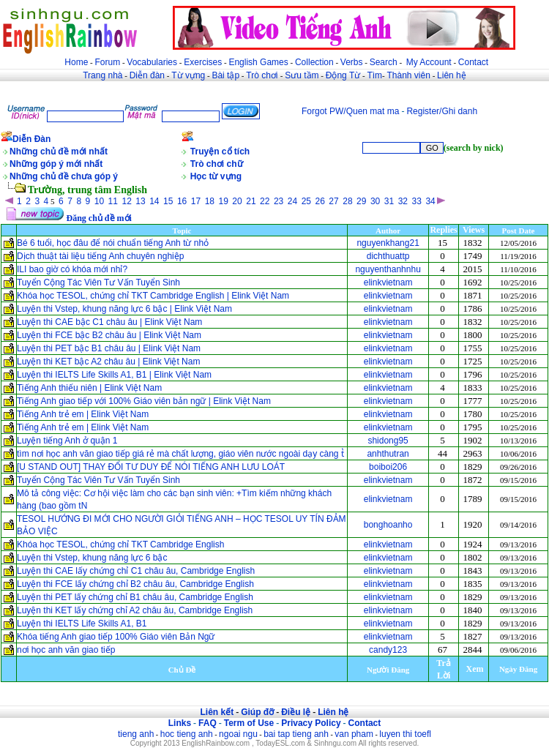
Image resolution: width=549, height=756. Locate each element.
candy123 (388, 650)
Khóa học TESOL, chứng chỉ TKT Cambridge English (120, 544)
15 (168, 201)
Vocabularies (152, 62)
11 (113, 201)
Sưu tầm (302, 75)
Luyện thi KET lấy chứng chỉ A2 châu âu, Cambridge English (135, 610)
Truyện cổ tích (220, 151)
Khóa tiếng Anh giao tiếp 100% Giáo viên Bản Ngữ (116, 637)
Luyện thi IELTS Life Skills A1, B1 (82, 624)
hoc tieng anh (187, 734)
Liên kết (217, 712)
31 (389, 201)
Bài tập (225, 75)
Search (384, 62)
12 (126, 201)
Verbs (352, 62)
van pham (354, 734)
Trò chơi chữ (217, 164)
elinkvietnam (388, 282)
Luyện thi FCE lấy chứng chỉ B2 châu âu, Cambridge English (135, 584)
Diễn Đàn (31, 139)
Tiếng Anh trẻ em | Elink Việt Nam (84, 414)
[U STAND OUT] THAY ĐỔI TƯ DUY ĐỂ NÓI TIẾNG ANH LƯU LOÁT (151, 467)
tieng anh (136, 734)
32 (403, 201)
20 (237, 201)
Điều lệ (296, 712)
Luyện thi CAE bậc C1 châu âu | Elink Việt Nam (109, 322)
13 (140, 201)
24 (292, 201)
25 (306, 201)
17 (196, 201)
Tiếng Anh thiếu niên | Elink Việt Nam (89, 388)
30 (375, 201)
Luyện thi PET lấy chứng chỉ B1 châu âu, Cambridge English (135, 597)
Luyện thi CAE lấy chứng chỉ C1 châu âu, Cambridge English (136, 571)
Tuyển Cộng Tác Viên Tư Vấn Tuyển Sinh (98, 282)
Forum (107, 62)
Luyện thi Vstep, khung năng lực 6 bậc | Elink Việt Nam (124, 309)
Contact (473, 62)
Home (76, 62)
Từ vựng (188, 75)
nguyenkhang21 (388, 243)
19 (223, 201)
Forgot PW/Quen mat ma (350, 111)
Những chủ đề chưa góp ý (64, 176)
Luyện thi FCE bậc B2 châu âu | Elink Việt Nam (109, 335)
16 (182, 201)
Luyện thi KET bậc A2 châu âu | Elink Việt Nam (108, 362)
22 (265, 201)
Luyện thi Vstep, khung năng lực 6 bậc (92, 558)
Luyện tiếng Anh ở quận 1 (67, 441)
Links (180, 723)
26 (320, 201)
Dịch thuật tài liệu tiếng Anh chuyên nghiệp (100, 256)
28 (347, 201)
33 (417, 201)
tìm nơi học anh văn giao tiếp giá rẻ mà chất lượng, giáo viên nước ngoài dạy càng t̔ (180, 454)
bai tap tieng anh (296, 734)
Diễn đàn (147, 75)
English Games (258, 62)
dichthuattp (388, 256)
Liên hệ (452, 75)
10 (99, 201)
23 (279, 201)
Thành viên (409, 75)
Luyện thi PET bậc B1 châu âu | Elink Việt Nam (109, 348)
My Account (429, 62)
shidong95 (388, 441)
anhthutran (388, 454)
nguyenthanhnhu (388, 269)
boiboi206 (388, 467)
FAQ (208, 723)
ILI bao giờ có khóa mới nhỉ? (72, 269)
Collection (314, 62)
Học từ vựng (216, 176)
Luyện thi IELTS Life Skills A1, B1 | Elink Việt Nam (114, 375)
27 (333, 201)
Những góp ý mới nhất (56, 164)
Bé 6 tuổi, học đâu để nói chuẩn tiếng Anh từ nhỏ (113, 243)
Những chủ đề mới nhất (59, 151)
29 (361, 201)
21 (251, 201)
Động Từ (343, 75)
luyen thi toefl (405, 734)
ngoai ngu (238, 734)
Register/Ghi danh (442, 111)
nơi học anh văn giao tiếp (66, 650)
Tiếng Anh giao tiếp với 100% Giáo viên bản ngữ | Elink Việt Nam (144, 401)
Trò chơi (263, 75)
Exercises (203, 62)
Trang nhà (102, 75)
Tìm (374, 75)
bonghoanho (388, 525)
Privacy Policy (311, 723)
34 (430, 201)
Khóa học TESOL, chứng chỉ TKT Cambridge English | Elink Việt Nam (153, 296)
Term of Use (249, 723)
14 (154, 201)
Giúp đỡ (257, 712)
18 (210, 201)
